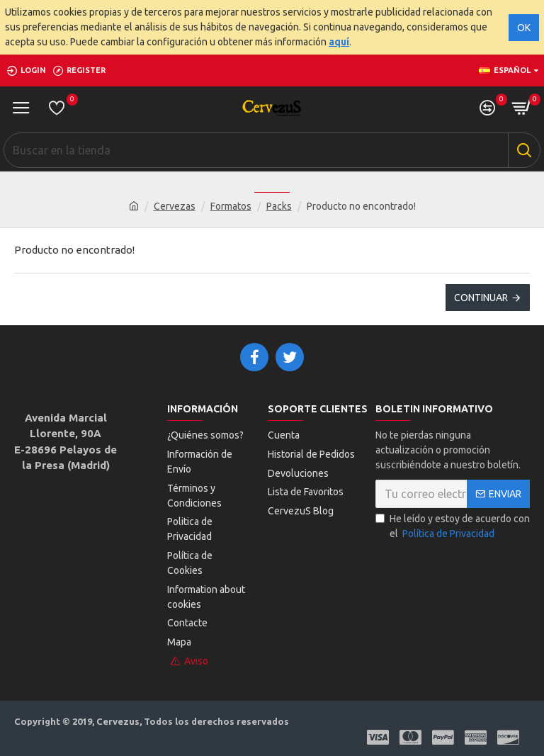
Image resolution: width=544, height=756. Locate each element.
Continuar (481, 298)
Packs (279, 206)
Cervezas (175, 206)
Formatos (231, 206)
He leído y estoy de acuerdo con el (453, 528)
